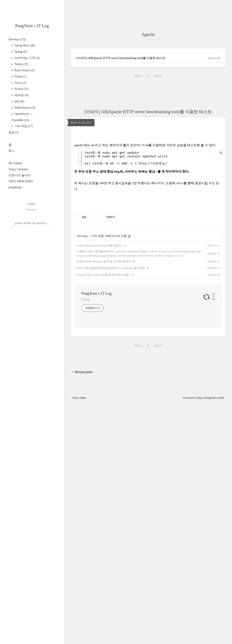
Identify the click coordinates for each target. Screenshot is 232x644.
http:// (146, 344)
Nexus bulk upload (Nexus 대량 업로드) (100, 486)
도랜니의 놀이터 (19, 175)
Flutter (20, 77)
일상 (14, 132)
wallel (221, 638)
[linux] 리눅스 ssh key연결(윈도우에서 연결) (103, 515)
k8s (19, 101)
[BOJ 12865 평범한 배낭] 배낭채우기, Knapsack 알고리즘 (111, 508)
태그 (12, 151)
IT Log (85, 540)
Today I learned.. (19, 169)
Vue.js (20, 83)
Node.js (21, 64)
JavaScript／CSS (27, 58)
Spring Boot (24, 45)
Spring (20, 52)
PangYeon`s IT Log (32, 26)
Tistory (199, 638)
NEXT (158, 197)
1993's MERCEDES (21, 181)
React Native (24, 70)
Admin (83, 638)
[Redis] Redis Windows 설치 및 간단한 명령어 (104, 502)
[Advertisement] (32, 222)
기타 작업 (23, 126)
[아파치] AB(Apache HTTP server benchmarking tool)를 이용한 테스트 (121, 178)
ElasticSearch (24, 108)
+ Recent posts (82, 612)
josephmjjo (15, 187)
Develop (17, 39)
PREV (138, 197)
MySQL (21, 95)
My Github (15, 163)
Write (75, 638)
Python (21, 89)
